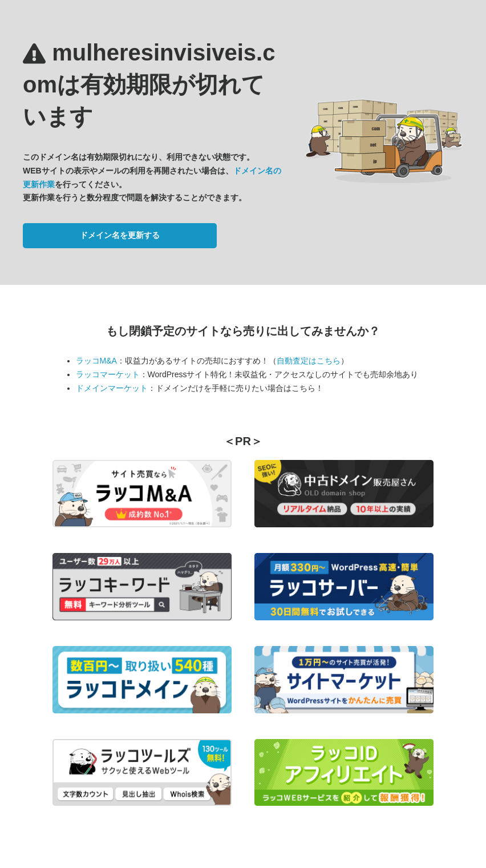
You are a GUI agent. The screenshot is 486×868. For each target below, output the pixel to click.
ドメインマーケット (112, 388)
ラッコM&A (96, 361)
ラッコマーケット (108, 374)
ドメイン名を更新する (120, 235)
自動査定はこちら (309, 361)
